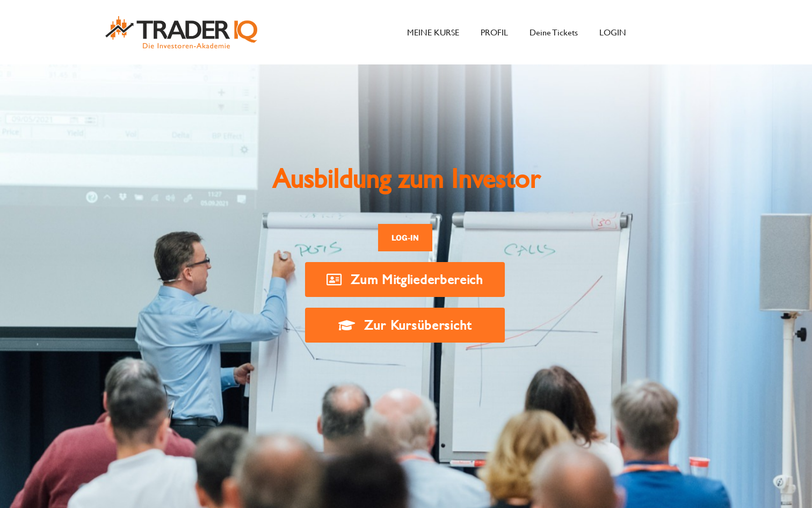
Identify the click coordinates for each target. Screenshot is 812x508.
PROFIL (494, 32)
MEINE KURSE (433, 32)
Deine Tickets (554, 32)
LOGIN (613, 32)
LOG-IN (405, 238)
